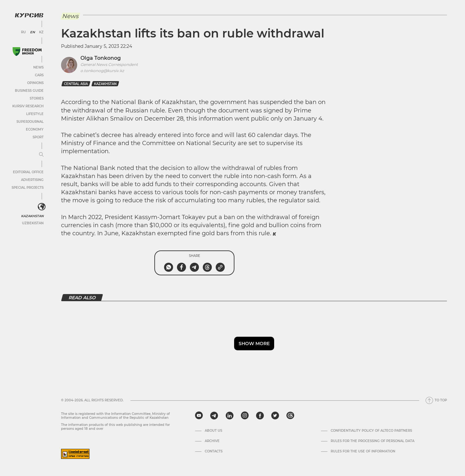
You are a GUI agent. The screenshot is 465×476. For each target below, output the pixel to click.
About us (213, 431)
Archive (212, 441)
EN (32, 32)
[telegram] (214, 416)
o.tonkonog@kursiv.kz (102, 71)
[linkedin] (229, 416)
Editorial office (28, 172)
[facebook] (260, 416)
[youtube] (199, 416)
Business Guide (29, 91)
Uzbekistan (33, 223)
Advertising (32, 180)
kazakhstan (105, 84)
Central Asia (76, 84)
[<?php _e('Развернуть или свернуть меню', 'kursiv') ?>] (42, 207)
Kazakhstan (32, 216)
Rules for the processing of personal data (372, 441)
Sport (38, 137)
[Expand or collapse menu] (41, 155)
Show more (254, 344)
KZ (41, 32)
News (38, 67)
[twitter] (275, 416)
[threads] (290, 416)
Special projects (28, 188)
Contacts (214, 451)
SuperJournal (30, 122)
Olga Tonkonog (101, 58)
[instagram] (245, 416)
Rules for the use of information (363, 451)
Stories (37, 98)
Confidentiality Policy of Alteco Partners (371, 431)
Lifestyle (35, 114)
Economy (35, 129)
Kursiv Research (28, 106)
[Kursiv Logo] (29, 15)
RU (23, 32)
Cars (39, 75)
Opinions (35, 83)
